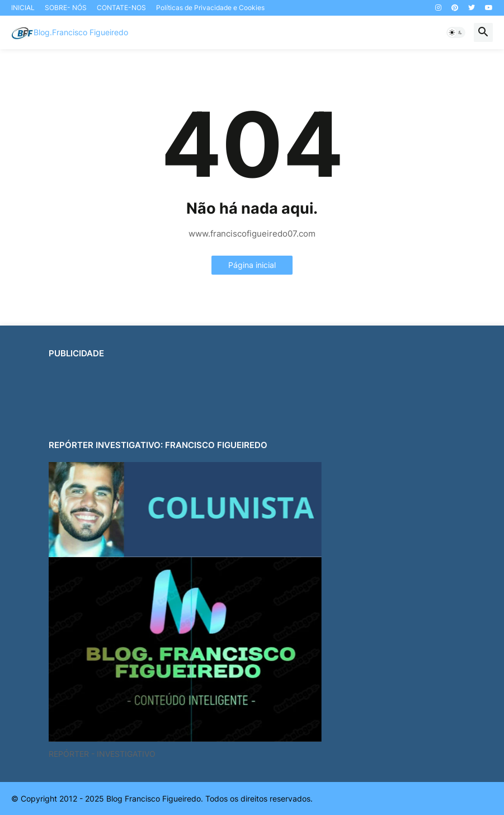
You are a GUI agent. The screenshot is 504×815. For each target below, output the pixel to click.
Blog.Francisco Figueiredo (81, 32)
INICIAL (23, 8)
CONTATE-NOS (121, 8)
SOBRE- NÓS (66, 8)
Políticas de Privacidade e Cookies (210, 8)
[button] (456, 32)
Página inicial (252, 265)
